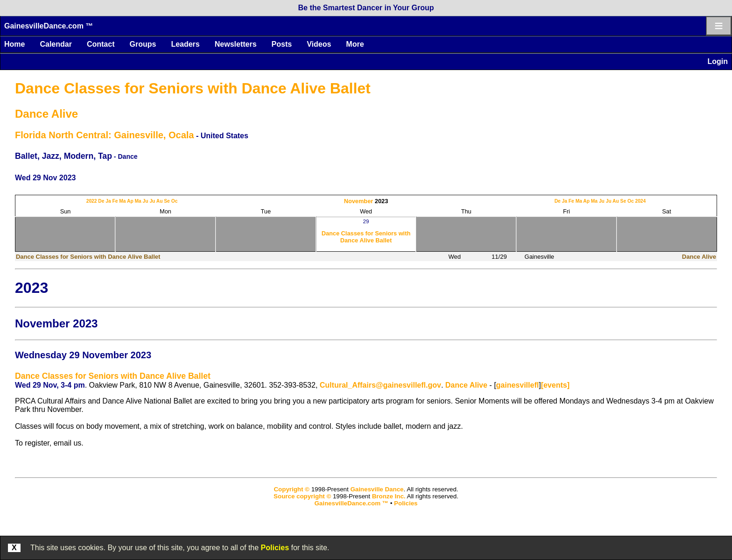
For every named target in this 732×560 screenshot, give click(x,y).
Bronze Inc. (389, 496)
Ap (130, 201)
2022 (92, 201)
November (359, 201)
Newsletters (236, 44)
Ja (108, 201)
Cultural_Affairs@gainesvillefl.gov (380, 385)
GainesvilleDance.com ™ (49, 26)
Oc (175, 201)
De (101, 201)
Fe (115, 201)
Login (718, 61)
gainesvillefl (518, 385)
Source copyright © (302, 496)
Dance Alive (46, 114)
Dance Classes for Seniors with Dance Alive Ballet (193, 88)
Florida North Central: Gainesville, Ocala (104, 135)
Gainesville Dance (377, 489)
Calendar (56, 44)
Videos (319, 44)
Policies (275, 548)
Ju (146, 201)
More (355, 44)
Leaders (185, 44)
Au (160, 201)
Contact (101, 44)
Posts (282, 44)
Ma (122, 201)
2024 (640, 201)
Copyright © (291, 489)
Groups (143, 44)
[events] (555, 385)
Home (14, 44)
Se (167, 201)
